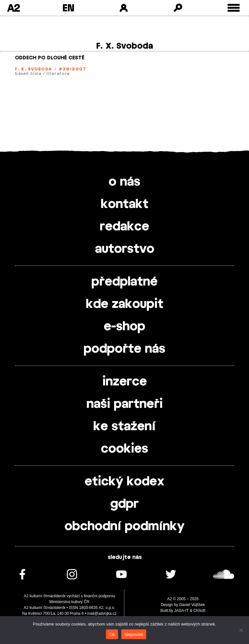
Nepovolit (134, 634)
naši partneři (125, 404)
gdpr (124, 504)
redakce (124, 227)
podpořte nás (124, 349)
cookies (124, 449)
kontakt (125, 204)
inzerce (125, 382)
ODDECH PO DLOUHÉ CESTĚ (50, 58)
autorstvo (125, 249)
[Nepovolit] (241, 630)
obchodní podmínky (124, 527)
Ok (112, 634)
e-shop (124, 327)
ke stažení (124, 427)
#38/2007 (73, 69)
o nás (124, 182)
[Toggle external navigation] (234, 8)
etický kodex (124, 482)
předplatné (124, 282)
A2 (13, 8)
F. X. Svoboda (33, 69)
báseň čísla (28, 74)
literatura (58, 74)
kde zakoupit (125, 304)
